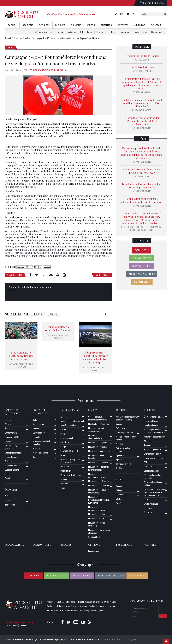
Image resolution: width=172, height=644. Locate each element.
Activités (123, 25)
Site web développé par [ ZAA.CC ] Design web (120, 640)
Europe (63, 447)
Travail (7, 478)
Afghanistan (149, 441)
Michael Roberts (143, 110)
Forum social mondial (69, 451)
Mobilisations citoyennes (99, 424)
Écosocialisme (140, 32)
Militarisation (66, 471)
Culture (111, 32)
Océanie (64, 479)
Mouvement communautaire (100, 451)
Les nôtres (9, 441)
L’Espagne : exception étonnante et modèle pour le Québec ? (142, 171)
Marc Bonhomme (143, 128)
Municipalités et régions (15, 453)
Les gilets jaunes (151, 425)
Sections (28, 25)
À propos (140, 25)
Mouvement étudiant (97, 514)
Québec (10, 47)
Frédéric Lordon (143, 71)
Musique (120, 444)
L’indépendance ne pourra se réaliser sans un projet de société (21, 356)
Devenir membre (141, 282)
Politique (8, 461)
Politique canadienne (66, 32)
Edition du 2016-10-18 (24, 267)
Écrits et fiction (94, 551)
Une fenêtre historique (142, 67)
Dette (146, 500)
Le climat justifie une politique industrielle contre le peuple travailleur (142, 200)
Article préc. (15, 275)
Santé (7, 474)
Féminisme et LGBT (13, 437)
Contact (156, 25)
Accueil (12, 25)
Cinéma (119, 424)
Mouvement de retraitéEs (99, 463)
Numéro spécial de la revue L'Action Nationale (58, 328)
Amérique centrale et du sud (72, 421)
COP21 (147, 462)
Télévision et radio (124, 464)
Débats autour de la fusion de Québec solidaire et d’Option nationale (155, 492)
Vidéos (91, 25)
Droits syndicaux (151, 504)
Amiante (147, 445)
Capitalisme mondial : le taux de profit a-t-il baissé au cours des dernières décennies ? (142, 103)
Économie (124, 32)
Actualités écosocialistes (155, 437)
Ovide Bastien (143, 177)
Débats (8, 424)
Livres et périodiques (125, 433)
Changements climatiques (155, 454)
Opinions (76, 25)
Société (100, 32)
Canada (8, 501)
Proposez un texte (141, 266)
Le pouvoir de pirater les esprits (142, 56)
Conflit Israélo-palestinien (155, 458)
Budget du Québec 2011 (154, 450)
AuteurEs (106, 25)
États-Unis (65, 442)
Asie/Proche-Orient (68, 425)
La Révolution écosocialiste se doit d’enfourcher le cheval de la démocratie (142, 121)
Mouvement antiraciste (98, 447)
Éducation (9, 429)
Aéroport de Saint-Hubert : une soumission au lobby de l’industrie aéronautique (95, 357)
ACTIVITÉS (150, 545)
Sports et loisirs (95, 537)
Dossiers (44, 25)
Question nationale (13, 470)
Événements (121, 428)
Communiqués (158, 32)
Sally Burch (143, 60)
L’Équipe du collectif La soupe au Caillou (48, 70)
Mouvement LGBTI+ (96, 519)
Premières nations (12, 466)
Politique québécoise (43, 32)
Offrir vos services (141, 258)
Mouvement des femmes (71, 475)
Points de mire (11, 457)
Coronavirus (149, 467)
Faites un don (141, 250)
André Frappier (20, 364)
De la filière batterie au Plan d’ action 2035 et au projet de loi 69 (142, 186)
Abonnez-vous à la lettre (141, 274)
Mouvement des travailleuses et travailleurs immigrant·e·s (99, 500)
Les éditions (124, 545)
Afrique (64, 417)
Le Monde (64, 455)
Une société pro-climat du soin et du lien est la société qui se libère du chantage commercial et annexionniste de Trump (142, 153)
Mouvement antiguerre (98, 443)
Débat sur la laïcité (152, 471)
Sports (119, 460)
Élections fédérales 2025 (154, 417)
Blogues (60, 25)
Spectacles (121, 455)
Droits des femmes (41, 424)
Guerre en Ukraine (151, 421)
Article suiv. (102, 275)
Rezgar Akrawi (143, 92)
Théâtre (119, 468)
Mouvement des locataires (99, 486)
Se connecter (96, 639)
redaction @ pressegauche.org (19, 622)
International (86, 32)
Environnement (11, 433)
